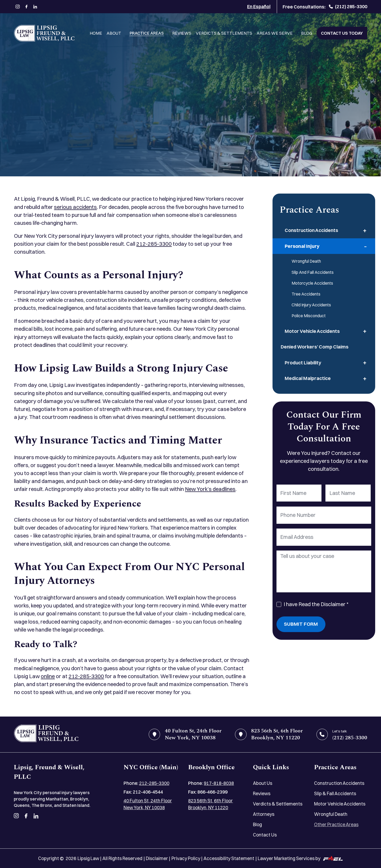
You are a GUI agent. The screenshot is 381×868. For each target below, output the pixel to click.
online (48, 676)
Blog (307, 33)
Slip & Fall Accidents (335, 793)
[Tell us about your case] (324, 571)
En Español (259, 6)
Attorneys (264, 814)
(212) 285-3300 (348, 6)
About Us (263, 783)
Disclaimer (157, 858)
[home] (46, 735)
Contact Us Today (342, 33)
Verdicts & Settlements (224, 33)
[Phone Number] (324, 515)
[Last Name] (348, 493)
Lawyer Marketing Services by (300, 858)
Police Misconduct (309, 316)
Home (96, 33)
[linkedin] (35, 7)
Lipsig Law (88, 858)
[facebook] (26, 7)
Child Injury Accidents (311, 305)
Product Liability (303, 363)
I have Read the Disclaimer (316, 604)
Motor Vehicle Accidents (312, 331)
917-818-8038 (219, 783)
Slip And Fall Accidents (313, 272)
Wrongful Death (306, 261)
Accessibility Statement (229, 858)
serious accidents (75, 207)
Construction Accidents (311, 230)
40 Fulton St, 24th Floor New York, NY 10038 (148, 804)
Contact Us (265, 835)
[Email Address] (324, 537)
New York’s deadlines (210, 489)
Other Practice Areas (336, 824)
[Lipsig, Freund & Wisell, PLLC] (44, 33)
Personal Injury (302, 246)
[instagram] (18, 7)
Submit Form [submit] (301, 624)
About (114, 33)
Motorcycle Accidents (312, 283)
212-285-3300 (154, 244)
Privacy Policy (186, 858)
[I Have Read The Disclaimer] (279, 604)
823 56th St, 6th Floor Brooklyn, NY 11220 (210, 804)
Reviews (182, 33)
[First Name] (299, 493)
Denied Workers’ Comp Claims (315, 347)
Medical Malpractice (308, 378)
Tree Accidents (306, 294)
